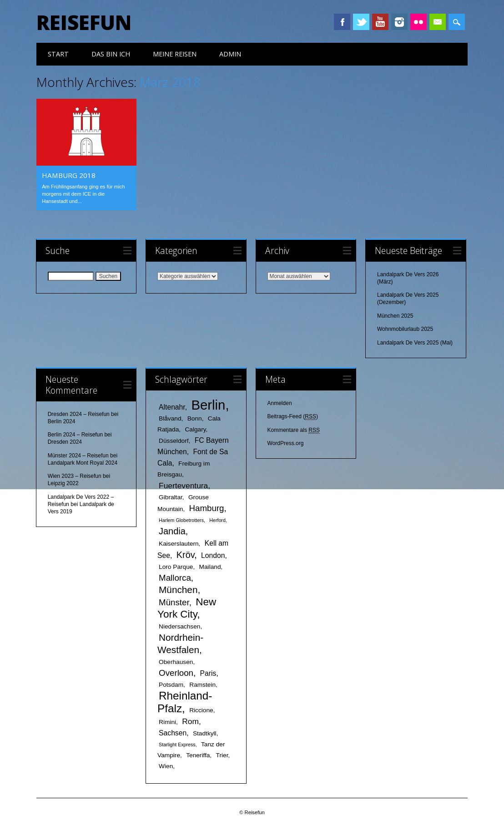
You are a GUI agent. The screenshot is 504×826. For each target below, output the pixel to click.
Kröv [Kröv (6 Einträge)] (185, 554)
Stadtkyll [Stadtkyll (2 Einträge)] (205, 732)
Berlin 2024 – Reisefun (75, 434)
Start (58, 54)
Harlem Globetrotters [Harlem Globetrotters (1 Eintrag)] (181, 519)
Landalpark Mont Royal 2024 (83, 462)
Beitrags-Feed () (293, 416)
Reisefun (84, 22)
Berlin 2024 (62, 421)
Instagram (399, 22)
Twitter (361, 22)
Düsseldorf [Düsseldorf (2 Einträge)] (174, 440)
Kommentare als (294, 430)
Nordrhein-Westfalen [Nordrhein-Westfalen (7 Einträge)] (180, 643)
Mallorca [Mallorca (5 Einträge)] (175, 577)
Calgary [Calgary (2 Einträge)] (195, 428)
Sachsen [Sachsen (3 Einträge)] (173, 732)
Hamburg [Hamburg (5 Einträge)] (207, 507)
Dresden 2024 (65, 441)
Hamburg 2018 (69, 175)
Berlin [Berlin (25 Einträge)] (208, 404)
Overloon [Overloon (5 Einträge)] (176, 672)
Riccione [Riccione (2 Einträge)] (201, 709)
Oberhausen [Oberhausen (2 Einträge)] (176, 661)
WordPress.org (286, 443)
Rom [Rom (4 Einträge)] (190, 720)
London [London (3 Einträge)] (213, 555)
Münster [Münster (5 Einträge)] (174, 601)
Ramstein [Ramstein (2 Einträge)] (202, 684)
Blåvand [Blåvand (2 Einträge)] (170, 418)
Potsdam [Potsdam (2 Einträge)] (171, 684)
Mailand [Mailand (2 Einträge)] (210, 566)
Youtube (380, 22)
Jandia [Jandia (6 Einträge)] (172, 530)
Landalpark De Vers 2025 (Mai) (415, 342)
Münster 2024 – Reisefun (78, 455)
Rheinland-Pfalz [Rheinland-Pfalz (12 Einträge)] (185, 701)
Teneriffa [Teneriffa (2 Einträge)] (198, 754)
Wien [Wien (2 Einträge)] (166, 765)
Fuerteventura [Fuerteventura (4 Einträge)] (183, 485)
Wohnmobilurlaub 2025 (405, 329)
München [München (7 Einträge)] (178, 589)
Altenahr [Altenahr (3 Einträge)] (172, 406)
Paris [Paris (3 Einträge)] (208, 672)
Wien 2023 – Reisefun (75, 476)
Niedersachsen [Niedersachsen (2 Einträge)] (179, 626)
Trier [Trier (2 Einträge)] (222, 754)
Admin (230, 54)
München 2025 (395, 315)
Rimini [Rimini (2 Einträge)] (167, 721)
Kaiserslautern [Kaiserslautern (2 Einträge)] (179, 543)
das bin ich (111, 54)
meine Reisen (175, 54)
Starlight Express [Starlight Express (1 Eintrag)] (177, 744)
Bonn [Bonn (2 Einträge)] (195, 418)
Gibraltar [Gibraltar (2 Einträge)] (171, 496)
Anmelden (280, 402)
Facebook (342, 22)
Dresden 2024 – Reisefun (79, 413)
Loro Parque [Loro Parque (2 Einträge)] (176, 566)
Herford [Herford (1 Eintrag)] (217, 519)
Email (438, 22)
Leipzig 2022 (63, 483)
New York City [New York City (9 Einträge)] (187, 607)
